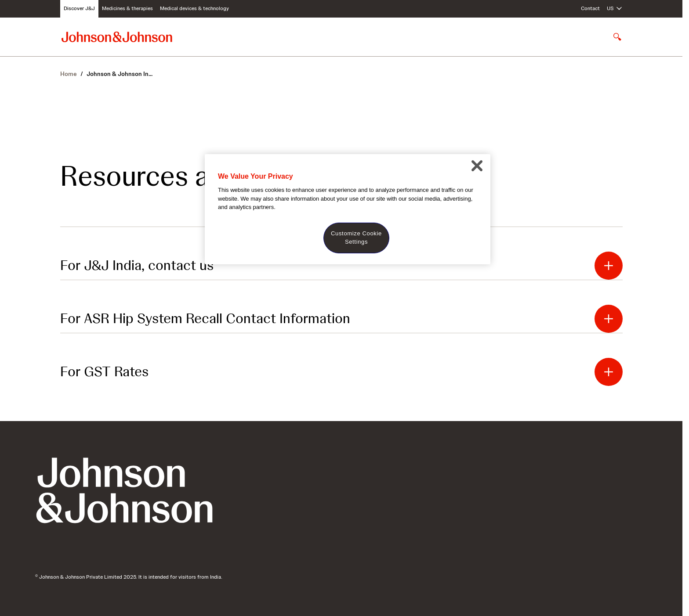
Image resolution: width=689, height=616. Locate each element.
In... (120, 74)
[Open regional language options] (615, 9)
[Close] (477, 166)
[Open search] (617, 37)
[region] (348, 209)
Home (69, 74)
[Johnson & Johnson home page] (117, 37)
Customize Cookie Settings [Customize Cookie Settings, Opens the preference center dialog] (356, 237)
